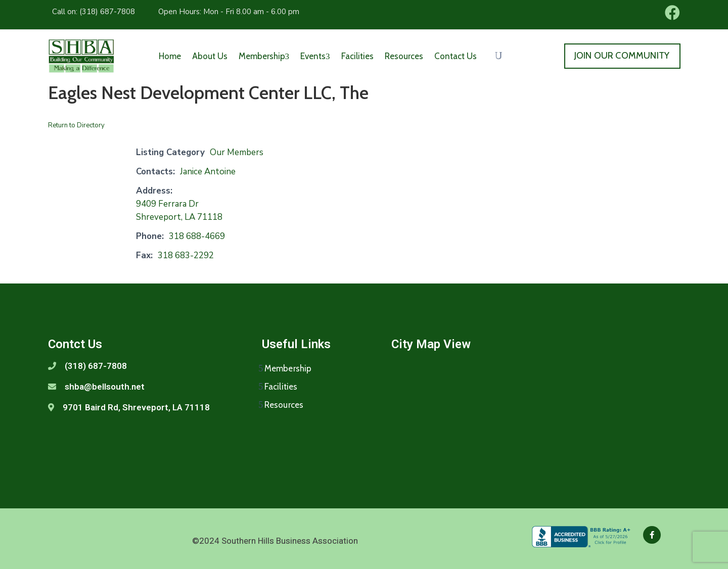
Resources (404, 56)
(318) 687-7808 (96, 366)
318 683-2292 (186, 255)
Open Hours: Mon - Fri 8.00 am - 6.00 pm (229, 12)
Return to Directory (76, 125)
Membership (264, 56)
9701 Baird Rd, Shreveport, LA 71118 (136, 407)
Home (170, 56)
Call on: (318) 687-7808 (94, 12)
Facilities (357, 56)
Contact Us (456, 56)
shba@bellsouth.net (105, 387)
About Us (210, 56)
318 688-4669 (197, 236)
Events (315, 56)
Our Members (237, 152)
